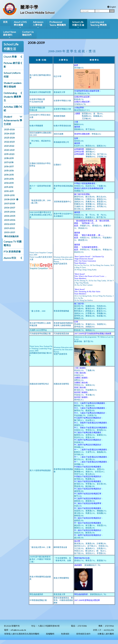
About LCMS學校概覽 (20, 25)
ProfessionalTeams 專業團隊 (58, 25)
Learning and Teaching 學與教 (98, 25)
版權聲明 (50, 634)
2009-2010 (9, 195)
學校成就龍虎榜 (11, 236)
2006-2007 (10, 208)
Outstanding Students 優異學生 (12, 97)
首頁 (5, 22)
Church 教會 (10, 57)
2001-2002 (9, 228)
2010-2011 (9, 191)
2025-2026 (9, 129)
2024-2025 (9, 134)
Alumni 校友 (10, 258)
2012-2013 (9, 183)
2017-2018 (9, 162)
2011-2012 (9, 187)
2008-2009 (10, 199)
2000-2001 (10, 232)
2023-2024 (9, 138)
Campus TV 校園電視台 (13, 243)
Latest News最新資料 (10, 35)
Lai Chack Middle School (37, 13)
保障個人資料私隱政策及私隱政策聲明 (22, 634)
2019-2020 (9, 154)
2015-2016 (9, 171)
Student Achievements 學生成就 (13, 120)
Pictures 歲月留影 (12, 65)
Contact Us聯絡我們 (28, 33)
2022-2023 (9, 142)
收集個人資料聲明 (106, 634)
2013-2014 (9, 179)
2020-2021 (9, 150)
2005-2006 (10, 212)
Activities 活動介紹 (12, 109)
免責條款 (65, 634)
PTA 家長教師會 (12, 252)
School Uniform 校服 (12, 75)
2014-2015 (9, 175)
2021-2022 (9, 146)
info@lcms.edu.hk (18, 630)
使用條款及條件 (83, 634)
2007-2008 (9, 204)
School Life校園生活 (78, 25)
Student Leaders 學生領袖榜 (12, 85)
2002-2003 (10, 224)
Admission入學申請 (38, 25)
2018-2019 (9, 158)
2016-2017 (9, 166)
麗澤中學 (29, 7)
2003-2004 (10, 220)
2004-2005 (10, 216)
